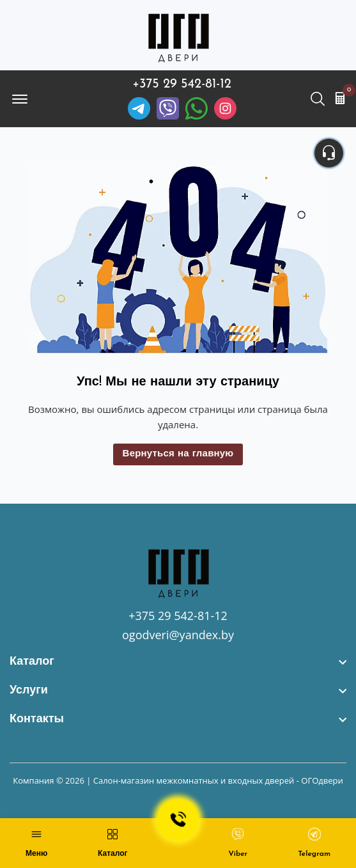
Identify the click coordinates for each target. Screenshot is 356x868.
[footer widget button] (178, 662)
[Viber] (168, 108)
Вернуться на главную (178, 454)
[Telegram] (139, 108)
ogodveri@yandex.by (178, 635)
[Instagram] (225, 108)
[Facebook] (197, 108)
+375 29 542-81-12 (182, 84)
